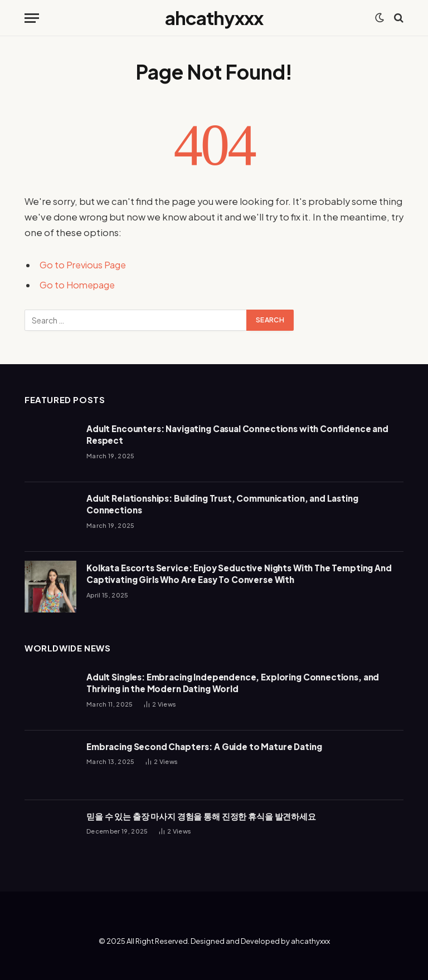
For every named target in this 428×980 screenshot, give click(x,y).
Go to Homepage (79, 285)
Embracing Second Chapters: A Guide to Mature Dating (204, 746)
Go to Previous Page (84, 265)
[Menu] (32, 18)
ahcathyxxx (310, 941)
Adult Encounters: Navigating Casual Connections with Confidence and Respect (237, 434)
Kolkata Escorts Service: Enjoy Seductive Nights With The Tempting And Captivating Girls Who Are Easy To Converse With (239, 574)
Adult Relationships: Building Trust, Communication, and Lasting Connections (222, 504)
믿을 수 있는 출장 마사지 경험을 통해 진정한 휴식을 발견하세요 (201, 816)
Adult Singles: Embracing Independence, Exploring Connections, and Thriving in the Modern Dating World (233, 683)
